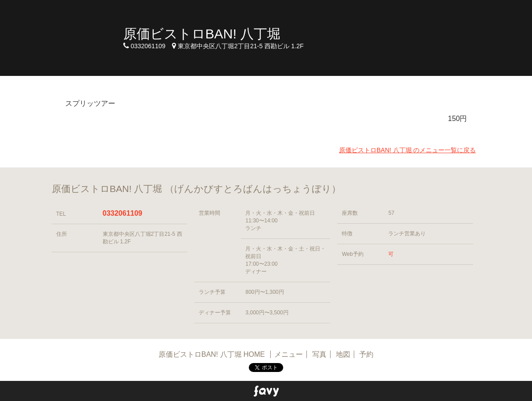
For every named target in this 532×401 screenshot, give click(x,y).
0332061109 (123, 213)
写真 (319, 354)
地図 (343, 354)
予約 (366, 354)
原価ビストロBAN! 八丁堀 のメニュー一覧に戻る (407, 150)
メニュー (289, 354)
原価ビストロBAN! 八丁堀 (202, 34)
